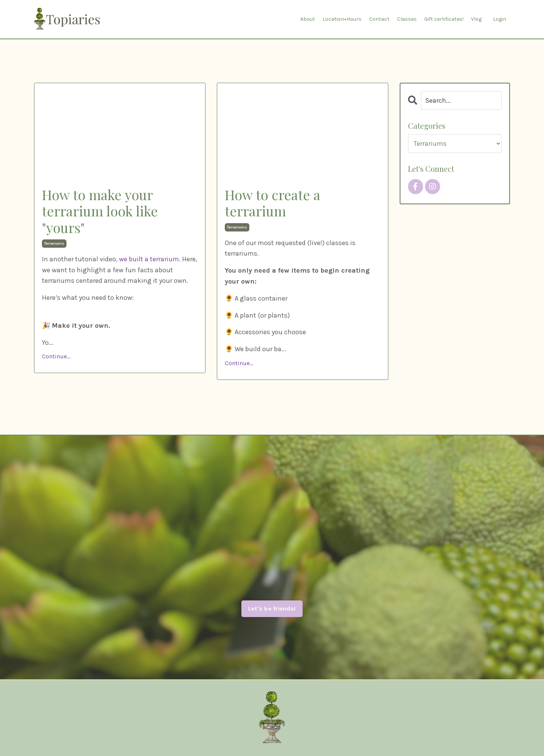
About (308, 19)
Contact (379, 19)
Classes (407, 19)
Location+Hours (342, 19)
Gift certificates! (444, 19)
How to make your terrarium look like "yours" (100, 211)
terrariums (54, 244)
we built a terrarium (149, 259)
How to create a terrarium (273, 203)
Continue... (56, 356)
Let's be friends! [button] (272, 609)
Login (500, 19)
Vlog (476, 19)
